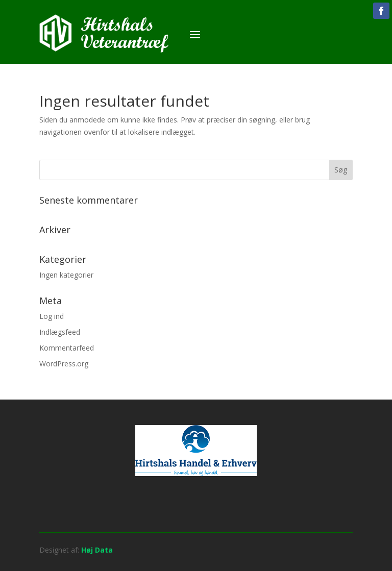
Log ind (52, 316)
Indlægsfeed (60, 332)
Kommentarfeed (67, 348)
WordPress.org (64, 364)
